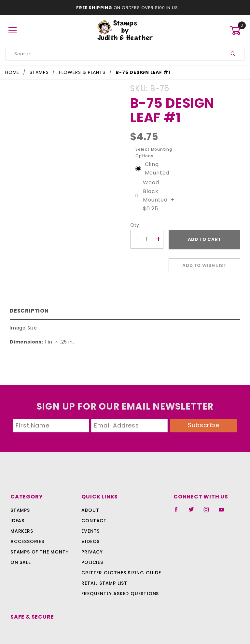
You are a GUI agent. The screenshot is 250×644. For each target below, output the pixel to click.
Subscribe (204, 413)
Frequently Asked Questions (119, 582)
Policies (92, 551)
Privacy (92, 540)
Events (90, 519)
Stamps (20, 498)
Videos (90, 530)
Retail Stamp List (104, 571)
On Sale (21, 551)
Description (28, 299)
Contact (93, 509)
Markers (22, 519)
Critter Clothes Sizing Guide (119, 561)
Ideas (17, 509)
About (89, 498)
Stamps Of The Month (39, 540)
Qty (134, 217)
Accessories (27, 530)
